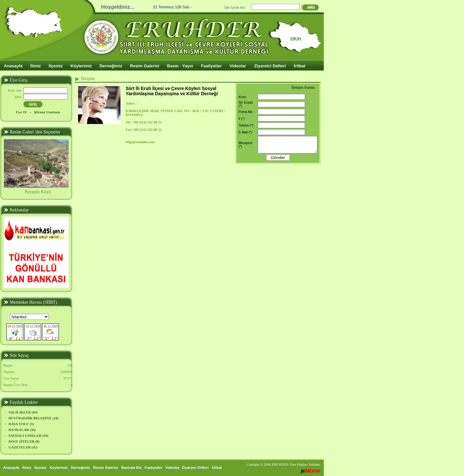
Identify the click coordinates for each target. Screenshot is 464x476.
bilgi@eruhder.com (140, 142)
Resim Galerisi (145, 66)
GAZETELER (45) (23, 447)
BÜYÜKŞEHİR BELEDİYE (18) (34, 418)
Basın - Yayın (180, 66)
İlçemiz (56, 66)
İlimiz (36, 66)
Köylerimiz (81, 66)
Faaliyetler (211, 66)
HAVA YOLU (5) (21, 424)
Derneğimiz (111, 66)
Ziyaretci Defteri (270, 66)
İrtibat (300, 66)
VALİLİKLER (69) (23, 412)
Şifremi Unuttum (47, 112)
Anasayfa (13, 66)
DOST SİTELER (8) (24, 441)
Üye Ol (22, 112)
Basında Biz (131, 468)
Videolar (238, 66)
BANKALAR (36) (22, 430)
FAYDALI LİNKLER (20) (28, 436)
